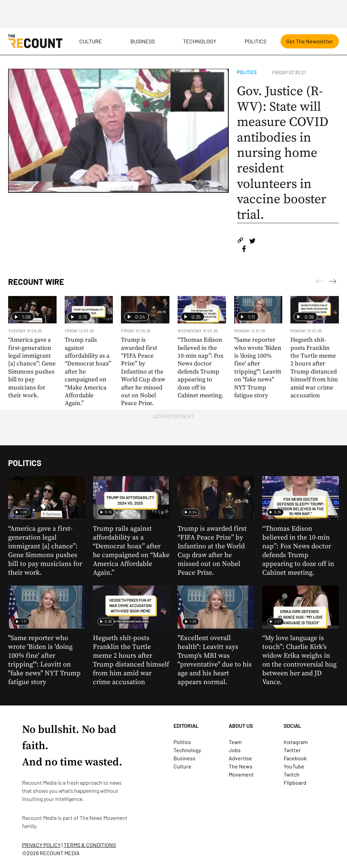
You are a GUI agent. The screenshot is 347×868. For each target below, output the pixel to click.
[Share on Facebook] (244, 250)
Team (235, 742)
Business (143, 41)
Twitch (292, 774)
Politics (256, 41)
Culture (91, 41)
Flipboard (295, 782)
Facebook (295, 758)
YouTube (294, 766)
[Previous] (333, 282)
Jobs (235, 750)
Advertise (240, 758)
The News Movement (104, 818)
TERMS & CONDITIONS (90, 845)
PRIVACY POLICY (41, 845)
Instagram (296, 742)
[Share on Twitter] (252, 241)
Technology (200, 41)
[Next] (320, 282)
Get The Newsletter (310, 41)
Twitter (292, 750)
